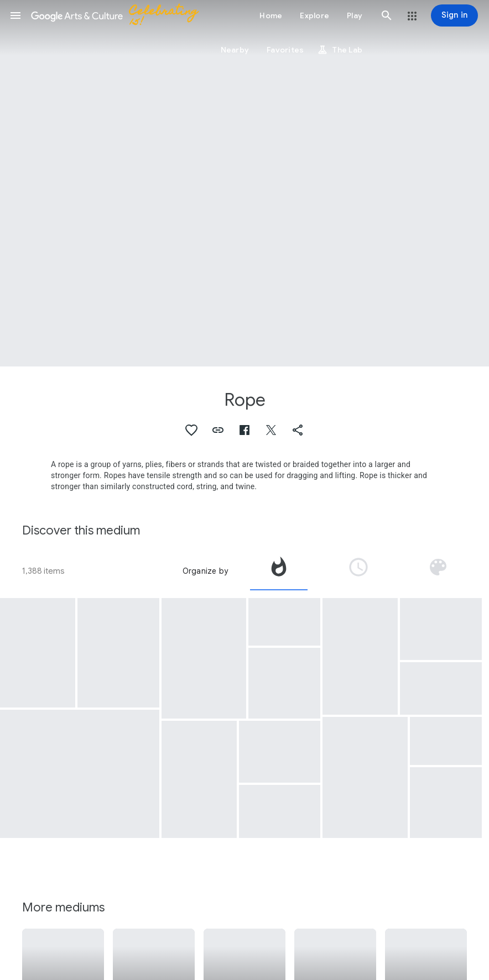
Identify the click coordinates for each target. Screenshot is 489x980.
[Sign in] (454, 15)
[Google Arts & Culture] (119, 15)
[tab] (279, 571)
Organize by (205, 571)
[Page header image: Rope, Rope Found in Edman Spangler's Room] (245, 183)
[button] (15, 15)
